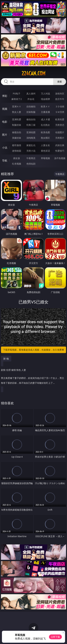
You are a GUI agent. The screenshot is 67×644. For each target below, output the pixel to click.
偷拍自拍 (31, 119)
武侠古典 (60, 145)
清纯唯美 (31, 138)
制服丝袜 (17, 125)
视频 (5, 109)
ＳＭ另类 (60, 112)
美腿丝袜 (17, 138)
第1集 (6, 359)
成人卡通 (45, 119)
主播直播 (45, 112)
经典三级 (31, 125)
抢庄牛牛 (60, 99)
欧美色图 (45, 132)
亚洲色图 (31, 132)
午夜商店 (31, 158)
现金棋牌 (45, 99)
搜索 (60, 82)
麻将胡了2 (17, 99)
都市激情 (17, 145)
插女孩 (17, 158)
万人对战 (45, 94)
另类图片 (60, 138)
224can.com (33, 73)
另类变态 (60, 125)
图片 (5, 135)
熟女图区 (45, 138)
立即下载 (55, 637)
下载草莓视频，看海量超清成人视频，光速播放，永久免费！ (34, 350)
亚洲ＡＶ (17, 106)
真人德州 (31, 94)
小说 (5, 148)
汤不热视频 (60, 158)
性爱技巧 (60, 151)
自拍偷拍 (31, 106)
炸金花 (31, 99)
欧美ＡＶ (45, 106)
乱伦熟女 (45, 125)
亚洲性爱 (17, 119)
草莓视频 (45, 158)
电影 (5, 122)
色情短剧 (31, 164)
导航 (5, 161)
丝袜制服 (31, 112)
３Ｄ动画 (60, 106)
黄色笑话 (45, 151)
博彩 (5, 96)
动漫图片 (60, 132)
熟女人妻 (17, 112)
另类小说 (31, 151)
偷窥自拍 (17, 132)
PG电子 (17, 94)
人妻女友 (45, 145)
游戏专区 (60, 94)
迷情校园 (17, 151)
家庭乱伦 (31, 145)
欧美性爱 (60, 119)
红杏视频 (17, 164)
